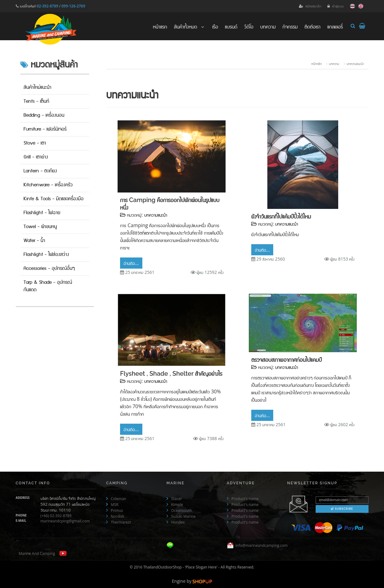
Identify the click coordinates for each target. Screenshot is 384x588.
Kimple (177, 505)
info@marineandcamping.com (262, 546)
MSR (115, 505)
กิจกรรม (290, 26)
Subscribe (342, 509)
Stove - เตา (35, 143)
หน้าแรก (160, 26)
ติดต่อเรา (313, 26)
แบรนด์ (231, 26)
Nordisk (118, 516)
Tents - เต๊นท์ (36, 101)
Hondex (178, 522)
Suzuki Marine (183, 516)
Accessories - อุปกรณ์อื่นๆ (49, 268)
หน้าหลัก (317, 64)
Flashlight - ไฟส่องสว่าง (46, 255)
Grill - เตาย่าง (36, 157)
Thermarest (121, 522)
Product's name (245, 499)
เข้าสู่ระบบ (338, 6)
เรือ (215, 26)
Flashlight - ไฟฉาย (42, 213)
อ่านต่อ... (131, 263)
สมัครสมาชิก (313, 6)
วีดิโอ (249, 26)
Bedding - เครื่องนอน (44, 115)
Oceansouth (182, 510)
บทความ (268, 26)
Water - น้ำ (34, 241)
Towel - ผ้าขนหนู (40, 227)
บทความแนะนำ (355, 64)
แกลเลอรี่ (335, 26)
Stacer (177, 499)
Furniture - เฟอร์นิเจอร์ (45, 129)
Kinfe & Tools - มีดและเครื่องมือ (54, 199)
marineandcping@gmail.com (65, 521)
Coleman (119, 499)
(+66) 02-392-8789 (56, 516)
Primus (117, 510)
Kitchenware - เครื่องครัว (48, 185)
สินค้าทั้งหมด (190, 26)
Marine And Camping (37, 553)
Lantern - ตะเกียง (40, 171)
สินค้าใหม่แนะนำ (37, 87)
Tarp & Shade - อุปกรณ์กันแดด (48, 286)
